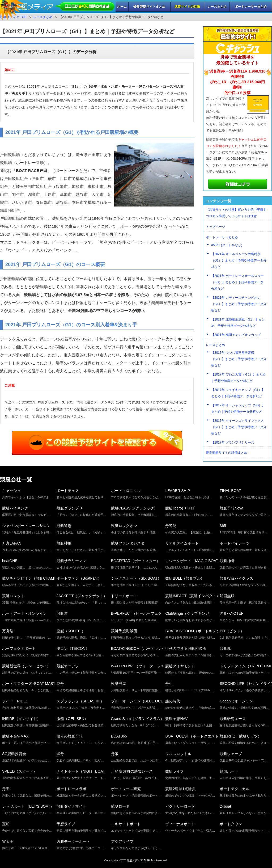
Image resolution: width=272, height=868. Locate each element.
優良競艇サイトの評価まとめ (227, 453)
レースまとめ (217, 7)
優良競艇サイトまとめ (149, 7)
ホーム (122, 7)
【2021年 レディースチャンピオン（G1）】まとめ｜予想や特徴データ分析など (239, 304)
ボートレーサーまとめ (251, 7)
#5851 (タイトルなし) (227, 245)
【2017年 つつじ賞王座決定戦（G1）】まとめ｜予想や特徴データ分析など (239, 359)
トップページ (215, 227)
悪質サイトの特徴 (187, 7)
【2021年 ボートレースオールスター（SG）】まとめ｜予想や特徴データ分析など (237, 282)
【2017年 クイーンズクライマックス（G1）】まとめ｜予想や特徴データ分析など (239, 427)
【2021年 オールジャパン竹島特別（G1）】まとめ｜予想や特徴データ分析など (239, 260)
